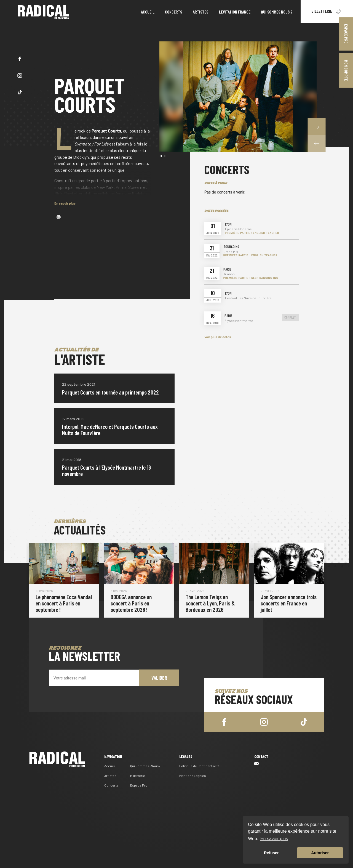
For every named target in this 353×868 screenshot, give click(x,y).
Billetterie (327, 12)
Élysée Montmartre (239, 321)
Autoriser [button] (320, 853)
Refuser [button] (271, 853)
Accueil (110, 765)
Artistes (110, 775)
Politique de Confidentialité (199, 765)
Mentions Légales (193, 775)
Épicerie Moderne (238, 229)
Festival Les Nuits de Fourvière (248, 298)
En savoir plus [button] (274, 839)
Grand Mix (231, 252)
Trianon (229, 274)
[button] (316, 143)
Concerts (111, 784)
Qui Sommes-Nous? (145, 765)
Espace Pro (139, 784)
